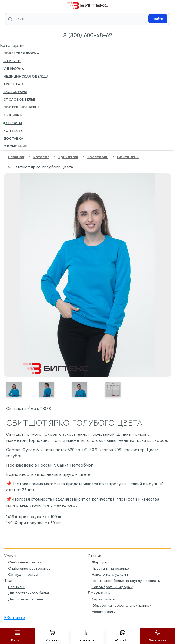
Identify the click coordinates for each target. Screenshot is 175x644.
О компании (15, 146)
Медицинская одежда (26, 76)
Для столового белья (27, 599)
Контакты (13, 130)
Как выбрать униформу (112, 587)
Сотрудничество (23, 575)
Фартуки (12, 61)
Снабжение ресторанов (29, 568)
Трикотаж (13, 84)
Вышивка (13, 115)
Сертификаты (104, 599)
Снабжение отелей (25, 562)
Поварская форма (21, 53)
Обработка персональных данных (122, 605)
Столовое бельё (19, 99)
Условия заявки (105, 612)
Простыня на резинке (110, 568)
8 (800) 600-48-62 (88, 35)
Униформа (14, 68)
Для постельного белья (29, 593)
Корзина (13, 123)
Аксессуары (15, 91)
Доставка (13, 138)
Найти (158, 19)
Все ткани (17, 587)
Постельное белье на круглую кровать (126, 581)
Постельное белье (21, 107)
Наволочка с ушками (110, 575)
